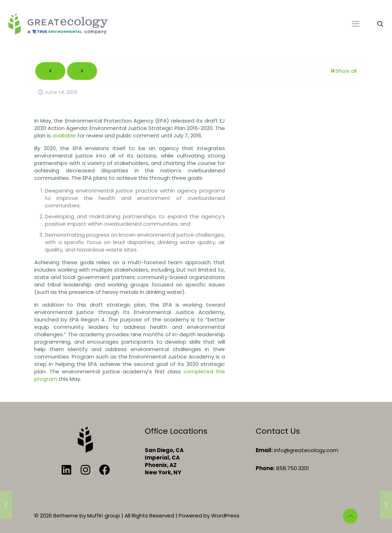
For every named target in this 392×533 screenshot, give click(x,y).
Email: (264, 450)
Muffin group (104, 516)
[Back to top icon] (350, 516)
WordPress (225, 516)
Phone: (265, 468)
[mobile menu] (356, 24)
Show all (343, 71)
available (64, 135)
